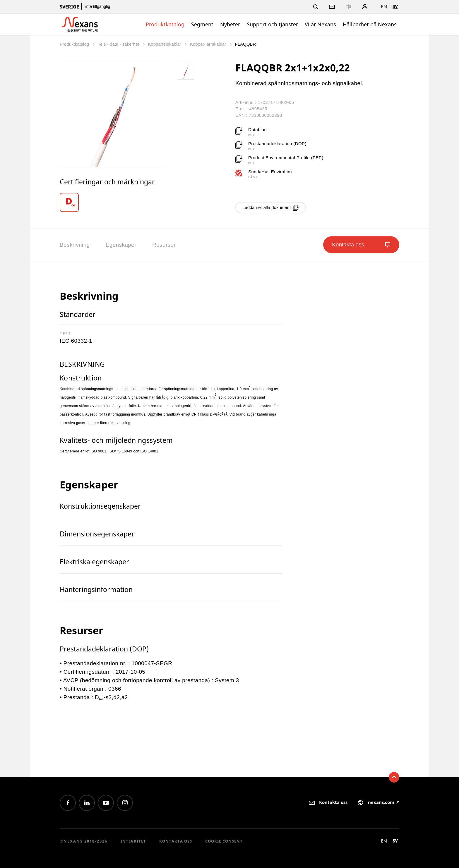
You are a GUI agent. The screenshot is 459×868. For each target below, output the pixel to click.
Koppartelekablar (165, 44)
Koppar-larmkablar (209, 44)
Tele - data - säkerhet (119, 44)
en (384, 7)
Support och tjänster (272, 24)
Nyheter (230, 24)
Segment (202, 24)
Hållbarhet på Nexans (370, 24)
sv (395, 7)
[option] (73, 202)
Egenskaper (121, 245)
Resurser (164, 245)
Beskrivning (75, 245)
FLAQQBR (246, 44)
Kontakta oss (176, 841)
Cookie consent (224, 841)
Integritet (133, 841)
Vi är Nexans (320, 24)
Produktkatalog (165, 24)
